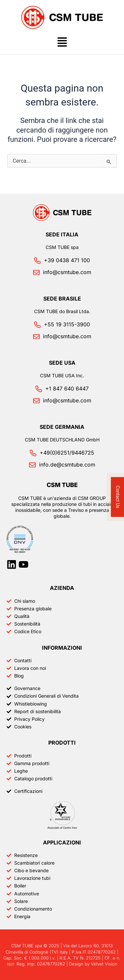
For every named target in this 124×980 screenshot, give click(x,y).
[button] (62, 43)
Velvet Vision (104, 964)
